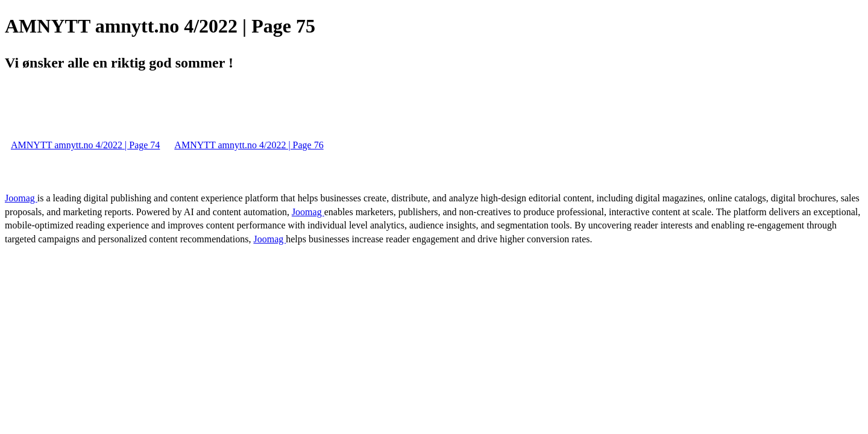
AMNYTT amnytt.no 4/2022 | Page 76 (249, 145)
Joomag (21, 198)
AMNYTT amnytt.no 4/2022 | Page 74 (85, 145)
